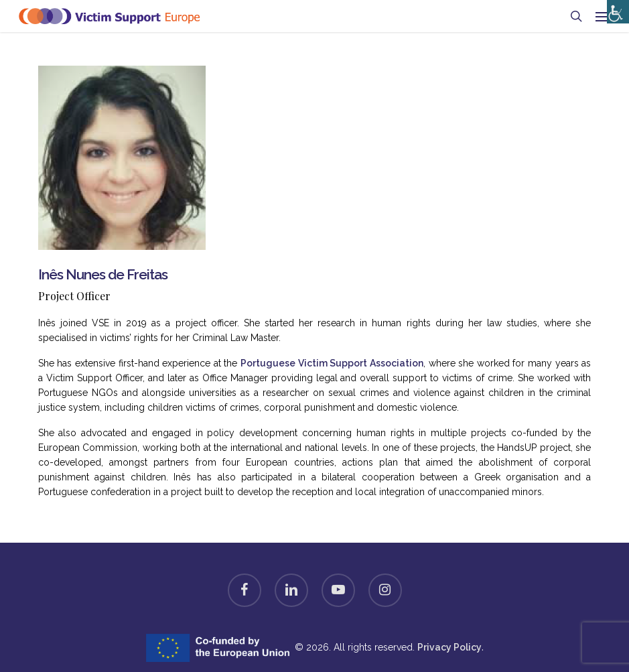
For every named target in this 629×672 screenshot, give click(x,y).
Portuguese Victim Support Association (332, 363)
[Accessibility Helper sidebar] (615, 8)
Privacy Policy (449, 647)
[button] (603, 16)
